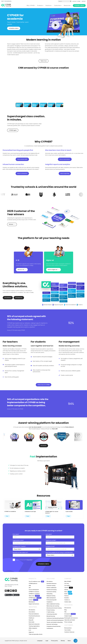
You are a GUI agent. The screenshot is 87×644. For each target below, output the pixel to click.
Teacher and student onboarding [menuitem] (55, 622)
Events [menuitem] (68, 594)
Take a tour (44, 61)
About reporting (65, 173)
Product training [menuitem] (51, 610)
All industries (19, 298)
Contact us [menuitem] (67, 600)
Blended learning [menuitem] (51, 616)
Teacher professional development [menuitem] (55, 620)
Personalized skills (22, 159)
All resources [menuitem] (68, 608)
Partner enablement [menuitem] (51, 588)
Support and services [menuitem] (34, 604)
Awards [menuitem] (66, 590)
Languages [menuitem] (40, 641)
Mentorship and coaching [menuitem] (53, 606)
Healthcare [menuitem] (31, 618)
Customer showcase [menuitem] (69, 632)
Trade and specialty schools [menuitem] (36, 634)
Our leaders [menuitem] (67, 586)
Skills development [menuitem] (51, 598)
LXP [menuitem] (30, 588)
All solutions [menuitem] (50, 581)
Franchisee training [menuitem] (51, 592)
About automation (65, 159)
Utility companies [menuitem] (33, 628)
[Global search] (65, 1)
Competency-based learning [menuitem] (53, 626)
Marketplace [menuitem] (32, 602)
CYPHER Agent (13, 130)
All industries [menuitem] (32, 610)
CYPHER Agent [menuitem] (35, 598)
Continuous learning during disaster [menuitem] (55, 618)
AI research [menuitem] (70, 614)
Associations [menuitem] (32, 612)
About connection (22, 173)
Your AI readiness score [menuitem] (36, 582)
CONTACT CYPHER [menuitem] (76, 1)
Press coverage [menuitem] (68, 622)
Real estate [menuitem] (32, 622)
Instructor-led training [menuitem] (52, 624)
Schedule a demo (79, 5)
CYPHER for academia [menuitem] (34, 594)
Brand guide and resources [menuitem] (71, 618)
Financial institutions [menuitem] (34, 614)
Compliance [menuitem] (50, 602)
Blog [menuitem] (66, 610)
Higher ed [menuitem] (31, 632)
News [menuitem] (68, 592)
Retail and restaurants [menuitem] (34, 624)
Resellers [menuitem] (67, 598)
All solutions (8, 298)
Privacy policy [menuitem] (54, 641)
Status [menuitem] (69, 641)
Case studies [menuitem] (68, 630)
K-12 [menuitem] (30, 630)
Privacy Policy (29, 560)
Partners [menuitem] (67, 596)
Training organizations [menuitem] (34, 626)
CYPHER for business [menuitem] (34, 592)
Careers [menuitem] (69, 588)
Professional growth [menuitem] (52, 600)
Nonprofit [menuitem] (31, 620)
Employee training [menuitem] (51, 596)
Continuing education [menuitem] (52, 614)
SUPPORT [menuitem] (84, 1)
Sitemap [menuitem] (63, 641)
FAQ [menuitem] (65, 612)
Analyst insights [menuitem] (68, 616)
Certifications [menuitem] (50, 628)
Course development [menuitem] (34, 590)
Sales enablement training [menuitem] (53, 604)
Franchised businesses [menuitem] (34, 616)
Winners (11, 224)
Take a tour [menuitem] (34, 596)
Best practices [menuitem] (68, 628)
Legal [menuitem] (47, 641)
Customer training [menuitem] (51, 586)
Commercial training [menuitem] (52, 590)
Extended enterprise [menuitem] (52, 584)
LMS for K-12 (21, 270)
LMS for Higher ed (53, 270)
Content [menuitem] (33, 600)
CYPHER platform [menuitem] (33, 584)
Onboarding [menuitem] (49, 594)
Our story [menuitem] (67, 584)
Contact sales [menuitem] (68, 602)
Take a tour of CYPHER (44, 385)
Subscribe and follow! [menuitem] (70, 620)
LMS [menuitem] (30, 586)
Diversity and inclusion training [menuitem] (54, 608)
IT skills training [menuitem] (50, 612)
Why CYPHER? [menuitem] (68, 581)
